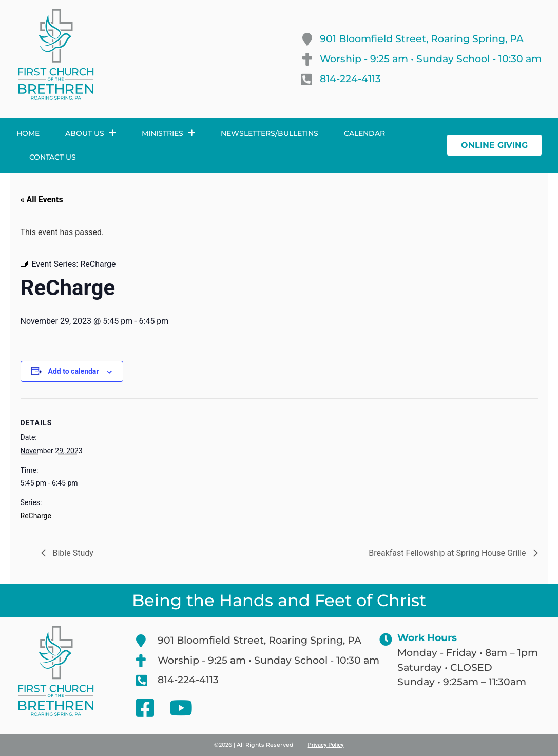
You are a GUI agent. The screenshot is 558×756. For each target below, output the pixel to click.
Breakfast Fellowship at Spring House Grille (448, 553)
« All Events (42, 199)
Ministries (168, 133)
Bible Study (72, 553)
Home (28, 133)
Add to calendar (74, 371)
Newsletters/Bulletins (270, 133)
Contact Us (53, 157)
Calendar (364, 133)
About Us (91, 133)
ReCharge (36, 516)
